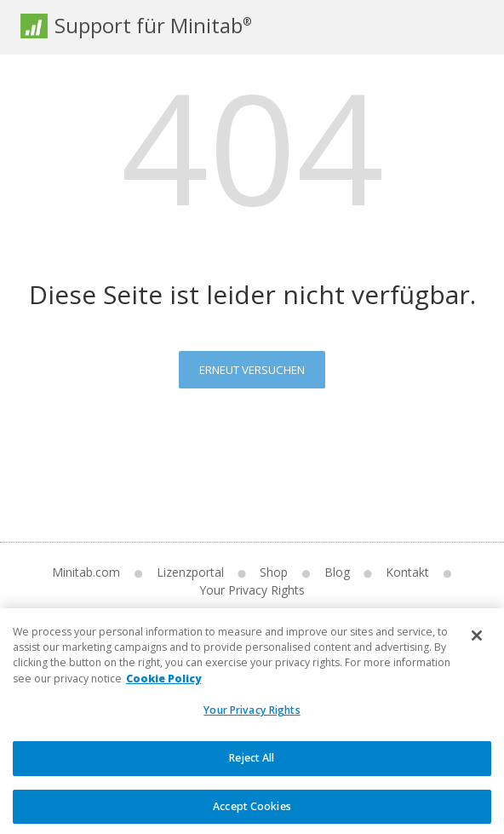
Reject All (252, 767)
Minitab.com (86, 572)
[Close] (477, 645)
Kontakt (407, 572)
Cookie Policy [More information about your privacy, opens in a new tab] (163, 688)
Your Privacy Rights (252, 590)
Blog (337, 572)
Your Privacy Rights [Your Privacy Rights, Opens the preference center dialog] (252, 720)
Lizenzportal (190, 572)
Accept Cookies (252, 816)
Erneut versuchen (252, 370)
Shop (274, 572)
